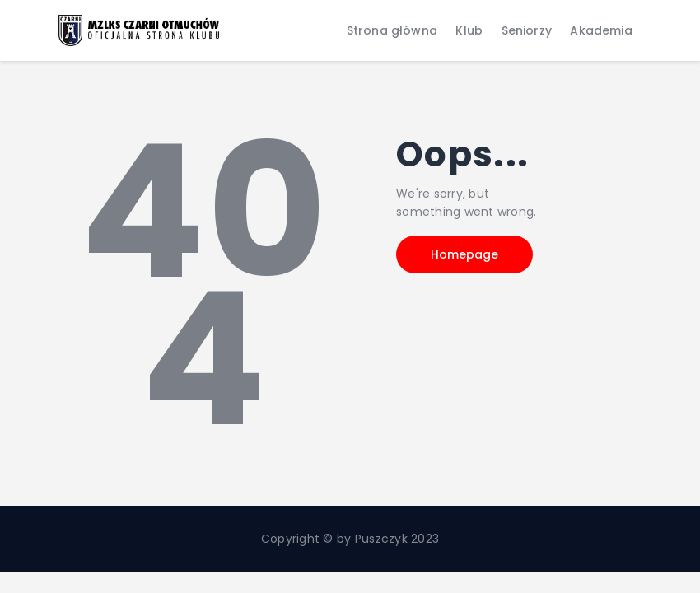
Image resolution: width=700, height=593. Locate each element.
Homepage (464, 254)
